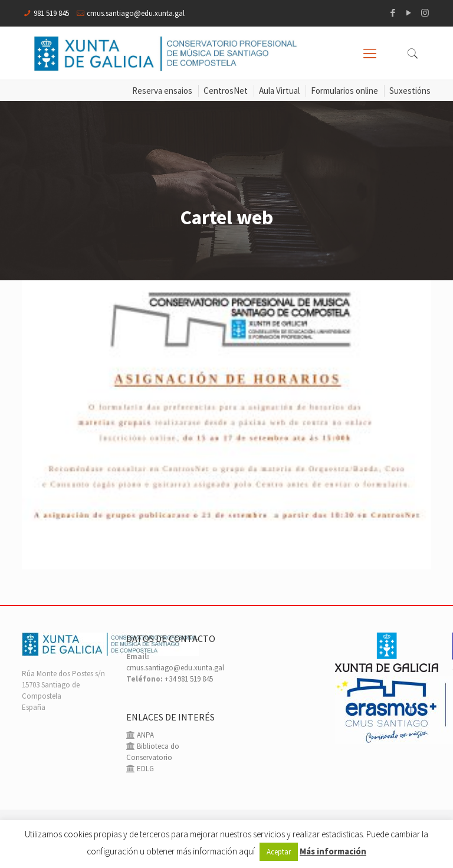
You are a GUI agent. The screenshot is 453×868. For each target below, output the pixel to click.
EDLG (145, 769)
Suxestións (410, 91)
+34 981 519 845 (189, 679)
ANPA (145, 735)
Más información (333, 851)
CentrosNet (226, 91)
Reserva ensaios (162, 91)
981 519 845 (51, 13)
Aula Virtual (279, 91)
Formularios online (344, 91)
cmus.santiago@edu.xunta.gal (136, 13)
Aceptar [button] (279, 852)
